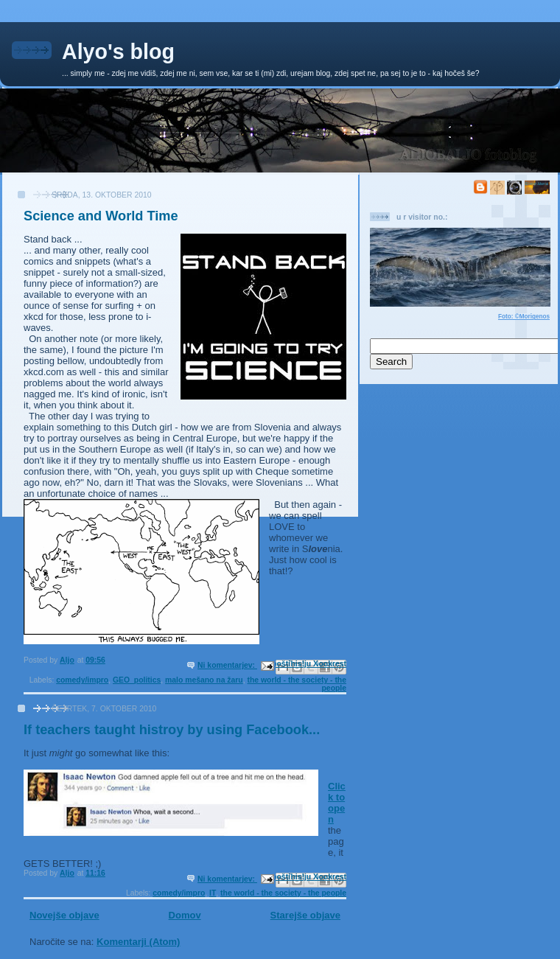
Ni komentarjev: (227, 665)
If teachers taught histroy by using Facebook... (172, 730)
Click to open (337, 803)
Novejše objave (64, 915)
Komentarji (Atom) (138, 942)
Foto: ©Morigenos (524, 317)
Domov (185, 915)
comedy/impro (82, 680)
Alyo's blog (118, 52)
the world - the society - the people (283, 893)
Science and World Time (101, 216)
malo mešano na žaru (204, 680)
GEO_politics (137, 680)
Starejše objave (305, 915)
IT (213, 893)
